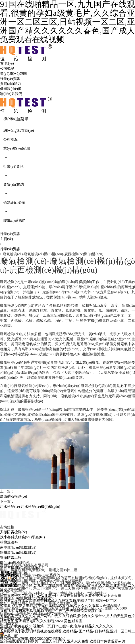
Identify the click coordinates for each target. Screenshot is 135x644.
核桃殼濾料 (9, 542)
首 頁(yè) (7, 63)
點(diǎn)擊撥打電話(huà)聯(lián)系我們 (30, 575)
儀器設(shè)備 (11, 89)
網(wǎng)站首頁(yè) (19, 131)
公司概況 (7, 68)
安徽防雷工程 (11, 558)
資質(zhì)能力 (10, 84)
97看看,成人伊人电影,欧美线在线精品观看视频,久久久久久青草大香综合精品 (60, 606)
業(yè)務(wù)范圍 (13, 74)
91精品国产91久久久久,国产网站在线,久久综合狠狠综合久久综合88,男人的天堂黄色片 (67, 616)
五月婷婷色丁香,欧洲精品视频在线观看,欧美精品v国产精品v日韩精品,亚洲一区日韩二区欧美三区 (67, 634)
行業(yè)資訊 (10, 79)
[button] (67, 157)
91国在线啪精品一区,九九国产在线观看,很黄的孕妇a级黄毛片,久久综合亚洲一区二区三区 (67, 588)
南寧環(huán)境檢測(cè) (18, 547)
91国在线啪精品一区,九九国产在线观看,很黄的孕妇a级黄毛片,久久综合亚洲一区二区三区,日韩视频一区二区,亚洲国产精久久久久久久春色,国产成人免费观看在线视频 (67, 22)
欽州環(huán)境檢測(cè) (18, 552)
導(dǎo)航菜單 (16, 119)
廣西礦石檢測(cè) (13, 496)
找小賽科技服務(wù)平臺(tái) (22, 537)
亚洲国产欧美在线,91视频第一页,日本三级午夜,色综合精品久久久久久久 (57, 626)
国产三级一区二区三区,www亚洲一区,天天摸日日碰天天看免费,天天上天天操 (61, 596)
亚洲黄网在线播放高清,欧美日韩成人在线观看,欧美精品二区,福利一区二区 (58, 601)
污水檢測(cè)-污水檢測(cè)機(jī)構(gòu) (30, 507)
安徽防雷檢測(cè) (13, 532)
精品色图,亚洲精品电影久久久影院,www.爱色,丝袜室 (41, 621)
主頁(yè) (6, 239)
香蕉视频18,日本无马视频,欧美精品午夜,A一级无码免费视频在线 (51, 611)
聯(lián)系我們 (11, 94)
